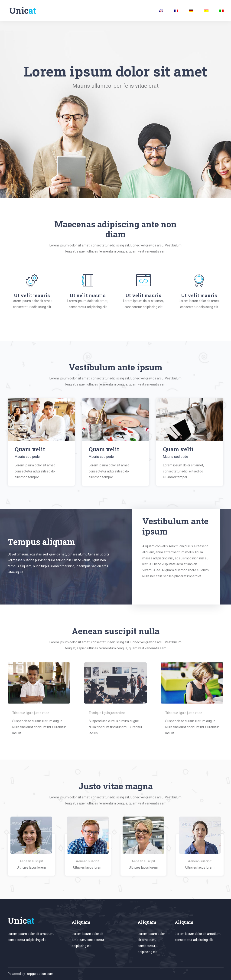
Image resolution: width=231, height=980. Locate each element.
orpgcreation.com (40, 974)
